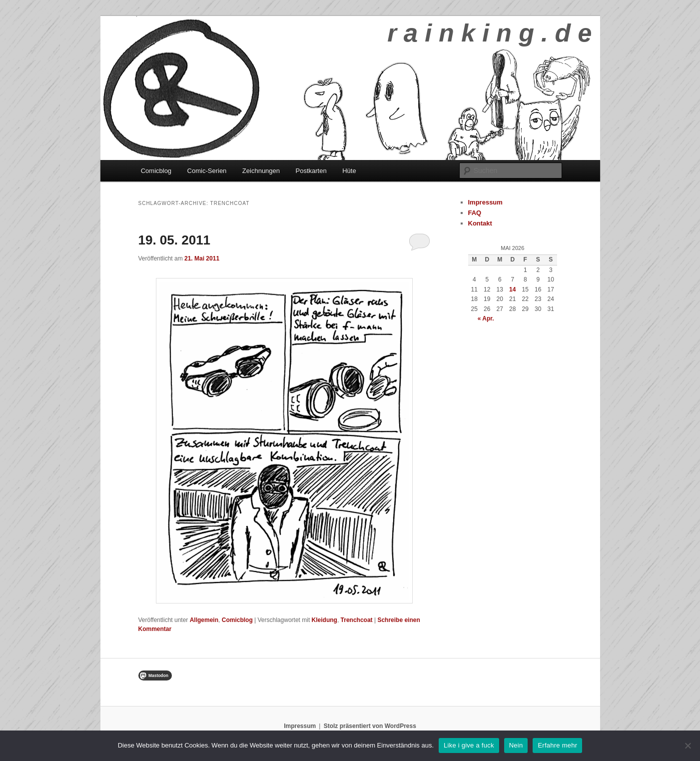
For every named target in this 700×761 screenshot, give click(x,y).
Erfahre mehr (557, 745)
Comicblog (156, 171)
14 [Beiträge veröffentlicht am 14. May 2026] (512, 289)
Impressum (485, 202)
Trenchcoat (357, 620)
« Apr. (486, 318)
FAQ (475, 213)
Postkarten (311, 171)
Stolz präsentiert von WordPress (370, 726)
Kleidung (325, 620)
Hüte (349, 171)
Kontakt (480, 223)
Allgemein (204, 620)
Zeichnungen (261, 171)
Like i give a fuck (469, 745)
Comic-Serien (207, 171)
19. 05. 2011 (175, 240)
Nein (516, 745)
